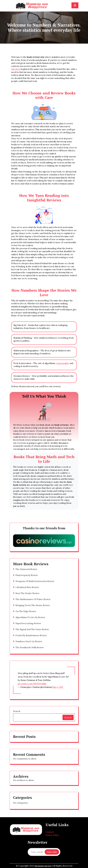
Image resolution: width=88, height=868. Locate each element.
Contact (50, 832)
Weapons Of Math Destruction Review (35, 581)
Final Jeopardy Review (27, 575)
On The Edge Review (26, 611)
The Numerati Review (26, 569)
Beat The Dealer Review (27, 593)
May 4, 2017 (58, 687)
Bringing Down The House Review (33, 605)
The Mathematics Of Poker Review (33, 599)
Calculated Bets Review (27, 587)
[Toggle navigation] (75, 5)
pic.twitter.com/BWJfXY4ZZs (32, 684)
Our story (16, 69)
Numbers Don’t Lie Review (29, 641)
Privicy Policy (52, 835)
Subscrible (52, 852)
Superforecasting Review (28, 623)
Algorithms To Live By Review (30, 617)
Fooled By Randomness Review (31, 635)
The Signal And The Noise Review (32, 629)
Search (17, 711)
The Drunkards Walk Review (30, 647)
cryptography (62, 363)
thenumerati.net (43, 866)
